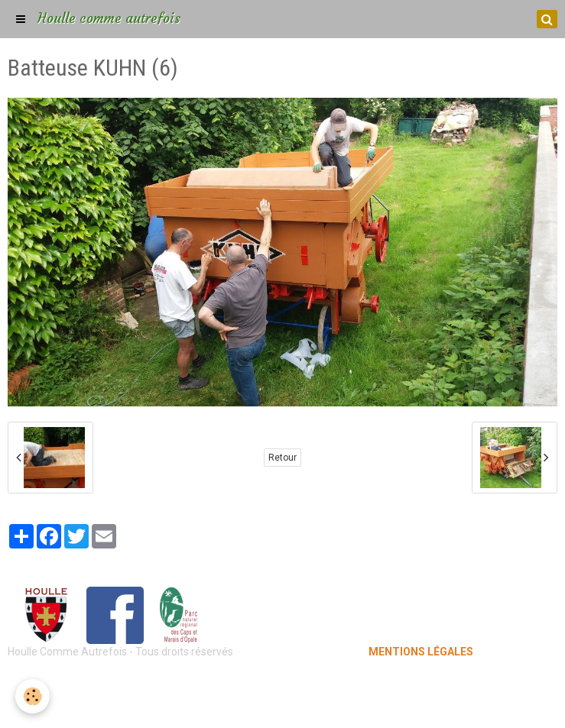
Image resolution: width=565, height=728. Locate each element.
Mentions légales (282, 682)
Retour (282, 458)
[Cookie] (32, 696)
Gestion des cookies (282, 705)
